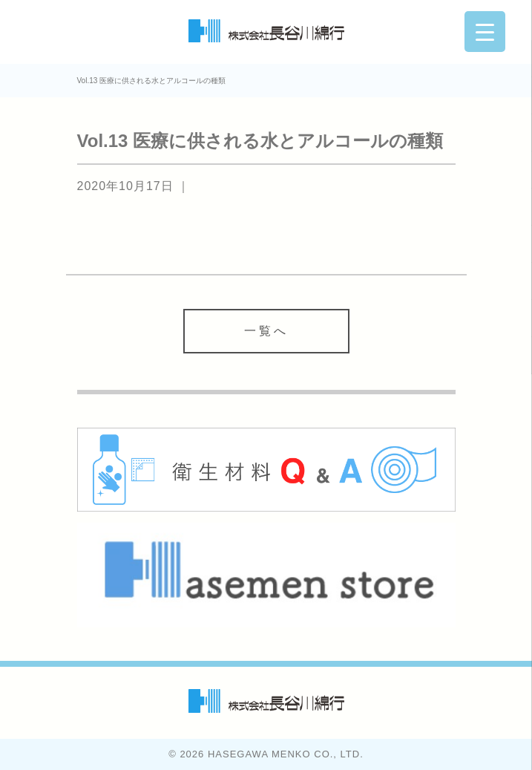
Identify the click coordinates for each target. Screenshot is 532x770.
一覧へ (266, 331)
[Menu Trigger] (485, 32)
